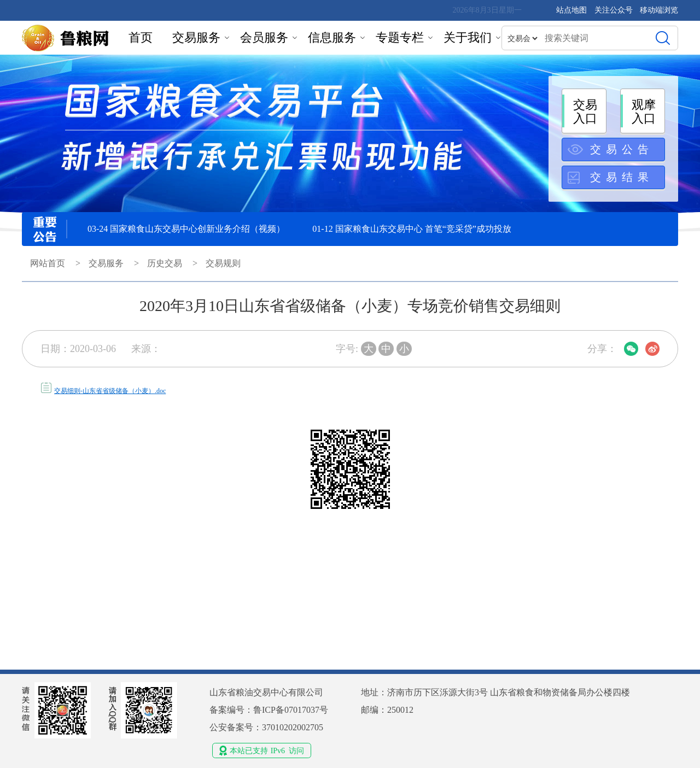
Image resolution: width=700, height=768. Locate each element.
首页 (141, 37)
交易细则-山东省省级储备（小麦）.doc (110, 391)
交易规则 (223, 263)
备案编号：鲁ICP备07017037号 (269, 710)
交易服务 (196, 37)
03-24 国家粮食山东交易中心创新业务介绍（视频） (186, 229)
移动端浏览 (659, 10)
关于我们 (468, 37)
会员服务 (264, 37)
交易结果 (622, 177)
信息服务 (332, 37)
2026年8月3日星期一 (487, 10)
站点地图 (571, 10)
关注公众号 (615, 10)
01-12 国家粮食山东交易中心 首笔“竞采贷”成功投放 (412, 229)
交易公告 (622, 149)
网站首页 (48, 263)
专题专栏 (400, 37)
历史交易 (165, 263)
